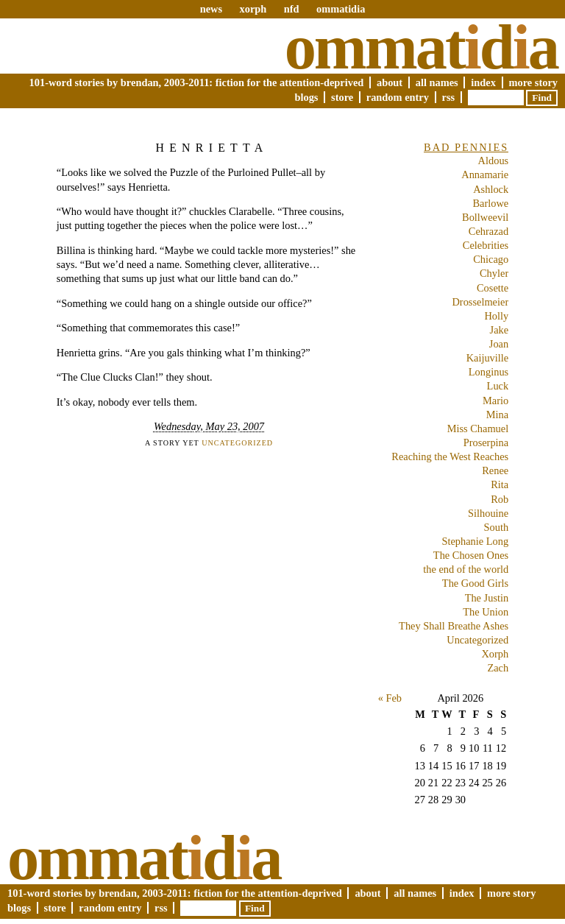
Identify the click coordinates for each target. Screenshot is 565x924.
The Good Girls (475, 583)
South (497, 527)
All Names (437, 82)
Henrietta (212, 148)
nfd (292, 9)
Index (483, 82)
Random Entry (398, 97)
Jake (500, 330)
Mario (495, 401)
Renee (495, 470)
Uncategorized (237, 443)
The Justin (487, 598)
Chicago (491, 259)
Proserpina (486, 442)
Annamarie (485, 174)
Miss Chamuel (478, 429)
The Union (486, 612)
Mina (497, 415)
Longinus (488, 372)
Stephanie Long (475, 541)
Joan (499, 344)
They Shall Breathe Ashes (454, 626)
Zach (498, 668)
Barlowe (490, 203)
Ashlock (491, 189)
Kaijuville (488, 358)
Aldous (494, 161)
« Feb (390, 698)
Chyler (494, 273)
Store (342, 97)
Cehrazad (488, 231)
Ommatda (421, 47)
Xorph (495, 654)
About (390, 82)
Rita (500, 484)
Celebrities (486, 245)
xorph (253, 9)
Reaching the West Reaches (450, 456)
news (211, 9)
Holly (496, 316)
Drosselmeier (480, 302)
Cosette (493, 288)
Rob (500, 499)
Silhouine (488, 513)
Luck (498, 386)
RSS (449, 97)
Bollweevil (485, 217)
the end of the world (466, 569)
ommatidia (341, 9)
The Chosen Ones (471, 555)
